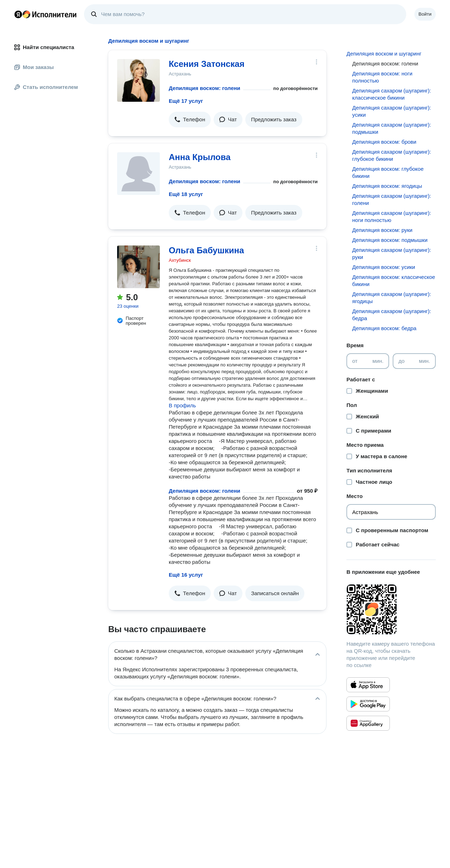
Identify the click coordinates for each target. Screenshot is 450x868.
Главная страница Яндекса (18, 14)
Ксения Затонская (207, 64)
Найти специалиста (44, 47)
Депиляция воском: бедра (384, 328)
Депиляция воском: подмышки (390, 240)
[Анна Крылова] (138, 174)
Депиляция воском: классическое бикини (394, 280)
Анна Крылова (200, 157)
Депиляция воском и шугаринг (384, 54)
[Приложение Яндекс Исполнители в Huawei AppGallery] (368, 723)
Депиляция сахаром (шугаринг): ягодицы (391, 298)
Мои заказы (34, 67)
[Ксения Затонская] (138, 80)
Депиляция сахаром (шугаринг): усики (391, 111)
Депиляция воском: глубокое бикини (388, 172)
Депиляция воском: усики (384, 267)
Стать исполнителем (46, 87)
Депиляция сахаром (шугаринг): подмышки (391, 128)
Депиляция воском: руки (382, 230)
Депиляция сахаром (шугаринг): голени (391, 199)
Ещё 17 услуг (186, 101)
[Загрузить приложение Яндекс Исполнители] (391, 609)
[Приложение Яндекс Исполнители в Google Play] (368, 704)
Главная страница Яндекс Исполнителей (46, 14)
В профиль (182, 405)
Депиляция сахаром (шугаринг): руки (391, 253)
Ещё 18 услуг (186, 194)
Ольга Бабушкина (206, 250)
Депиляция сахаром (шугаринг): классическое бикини (391, 94)
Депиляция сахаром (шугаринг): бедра (391, 315)
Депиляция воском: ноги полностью (382, 77)
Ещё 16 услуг (186, 575)
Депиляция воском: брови (384, 142)
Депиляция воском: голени (205, 88)
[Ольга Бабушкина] (138, 267)
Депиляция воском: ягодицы (387, 186)
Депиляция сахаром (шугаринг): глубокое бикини (391, 155)
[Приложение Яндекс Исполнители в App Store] (368, 685)
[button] (190, 120)
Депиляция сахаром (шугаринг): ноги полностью (391, 216)
